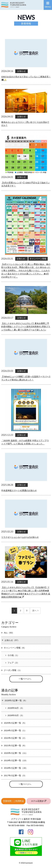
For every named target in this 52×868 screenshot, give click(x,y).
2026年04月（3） (15, 708)
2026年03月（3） (15, 715)
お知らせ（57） (10, 640)
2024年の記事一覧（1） (14, 730)
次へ (35, 610)
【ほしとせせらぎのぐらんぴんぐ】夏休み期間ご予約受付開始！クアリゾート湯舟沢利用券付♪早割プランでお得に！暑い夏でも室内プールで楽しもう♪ (26, 327)
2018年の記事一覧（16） (14, 768)
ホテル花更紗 (39, 801)
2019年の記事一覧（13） (14, 760)
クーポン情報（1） (11, 670)
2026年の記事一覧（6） (14, 700)
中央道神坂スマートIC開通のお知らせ (19, 490)
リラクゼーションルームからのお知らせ (20, 537)
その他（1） (12, 655)
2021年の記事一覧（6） (14, 745)
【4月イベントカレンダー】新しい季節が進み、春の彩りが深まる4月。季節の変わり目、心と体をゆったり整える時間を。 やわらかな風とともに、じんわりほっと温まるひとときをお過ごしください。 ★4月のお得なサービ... (26, 271)
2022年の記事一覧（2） (14, 738)
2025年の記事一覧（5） (14, 723)
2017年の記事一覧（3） (14, 775)
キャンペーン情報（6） (14, 648)
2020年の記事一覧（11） (14, 753)
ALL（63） (8, 633)
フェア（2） (12, 663)
